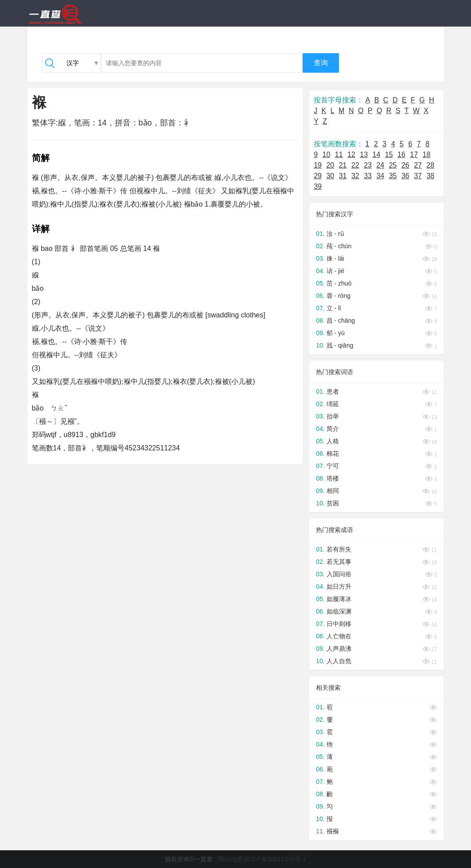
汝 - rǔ (335, 234)
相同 (333, 491)
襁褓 (333, 831)
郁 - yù (336, 333)
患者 (333, 391)
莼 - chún (339, 246)
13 (364, 154)
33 (368, 176)
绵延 (333, 404)
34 (380, 176)
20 (330, 165)
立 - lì (334, 308)
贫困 (333, 503)
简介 (333, 429)
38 (430, 176)
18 (427, 154)
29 (318, 176)
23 (368, 165)
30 (330, 176)
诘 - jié (335, 271)
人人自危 (339, 661)
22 (355, 165)
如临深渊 (339, 611)
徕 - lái (335, 258)
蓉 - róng (339, 296)
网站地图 (230, 859)
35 (393, 176)
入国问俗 (339, 574)
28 (430, 165)
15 (389, 154)
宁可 (333, 466)
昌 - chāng (341, 321)
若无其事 (339, 562)
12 (351, 154)
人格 (333, 441)
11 (339, 154)
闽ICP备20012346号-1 (275, 859)
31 (343, 176)
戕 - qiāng (340, 345)
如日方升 (339, 586)
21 (343, 165)
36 (405, 176)
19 (318, 165)
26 (405, 165)
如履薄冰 (339, 599)
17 (414, 154)
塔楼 (333, 478)
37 (418, 176)
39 (318, 186)
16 (401, 154)
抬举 (333, 416)
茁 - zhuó (339, 283)
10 (327, 154)
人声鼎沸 (339, 649)
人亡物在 (339, 636)
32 (355, 176)
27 (418, 165)
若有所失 (339, 549)
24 (380, 165)
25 (393, 165)
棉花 (333, 454)
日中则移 (339, 624)
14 (377, 154)
